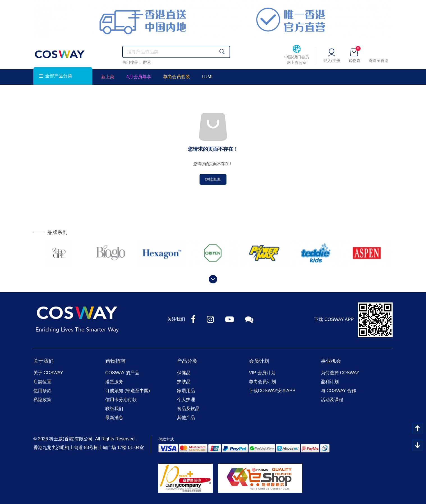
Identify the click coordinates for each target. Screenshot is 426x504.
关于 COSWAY (48, 373)
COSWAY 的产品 (122, 373)
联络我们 (114, 409)
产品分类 (187, 361)
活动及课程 (332, 400)
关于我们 (43, 361)
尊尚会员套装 (177, 77)
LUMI (207, 77)
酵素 (147, 62)
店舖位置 (42, 382)
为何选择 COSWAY (340, 373)
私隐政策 (42, 400)
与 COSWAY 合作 (338, 391)
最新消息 (114, 418)
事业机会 (331, 361)
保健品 (184, 373)
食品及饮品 (188, 409)
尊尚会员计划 (262, 382)
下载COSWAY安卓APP (272, 391)
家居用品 (186, 391)
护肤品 (184, 382)
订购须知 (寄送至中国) (128, 391)
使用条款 (42, 391)
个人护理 (186, 400)
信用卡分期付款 (121, 400)
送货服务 (114, 382)
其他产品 (186, 418)
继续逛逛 (213, 179)
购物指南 (115, 361)
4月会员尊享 (139, 77)
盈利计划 (330, 382)
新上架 (108, 77)
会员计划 (259, 361)
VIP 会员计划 (262, 373)
